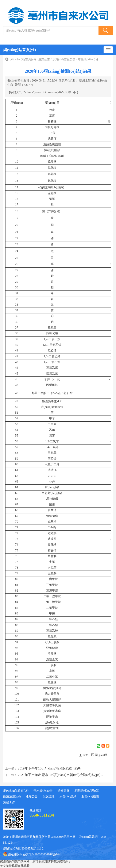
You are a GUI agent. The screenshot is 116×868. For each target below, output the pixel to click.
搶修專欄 (63, 791)
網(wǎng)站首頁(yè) (20, 50)
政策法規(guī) (12, 796)
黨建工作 (9, 802)
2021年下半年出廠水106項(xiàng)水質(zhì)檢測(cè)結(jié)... (61, 775)
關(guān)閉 (101, 755)
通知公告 (44, 59)
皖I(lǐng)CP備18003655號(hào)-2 (23, 849)
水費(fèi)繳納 (68, 796)
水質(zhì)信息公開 (64, 59)
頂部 (85, 755)
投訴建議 (49, 796)
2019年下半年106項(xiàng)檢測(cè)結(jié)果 (49, 768)
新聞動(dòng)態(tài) (87, 791)
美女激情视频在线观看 (15, 866)
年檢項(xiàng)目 (88, 59)
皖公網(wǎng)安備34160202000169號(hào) (32, 854)
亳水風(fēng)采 (43, 791)
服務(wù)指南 (90, 796)
